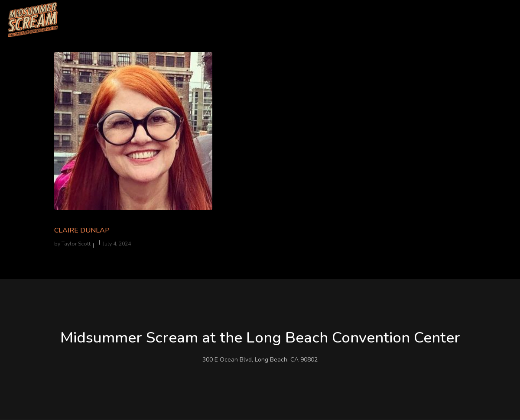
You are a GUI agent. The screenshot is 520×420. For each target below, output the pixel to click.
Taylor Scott (76, 244)
